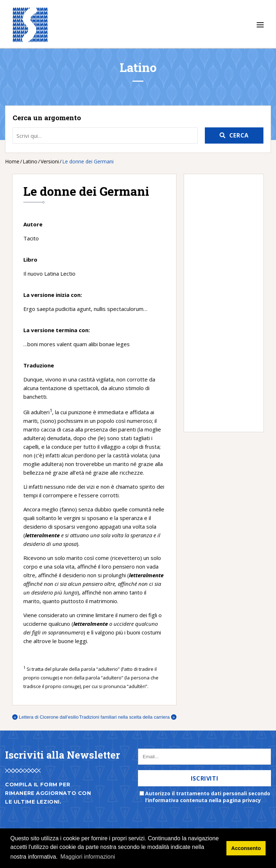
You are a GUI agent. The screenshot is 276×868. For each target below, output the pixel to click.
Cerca (239, 135)
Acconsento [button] (246, 848)
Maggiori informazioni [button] (88, 857)
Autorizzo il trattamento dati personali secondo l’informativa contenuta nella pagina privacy (208, 797)
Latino (30, 161)
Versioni (50, 161)
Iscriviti (205, 778)
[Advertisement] (220, 303)
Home (12, 161)
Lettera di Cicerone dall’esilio (45, 717)
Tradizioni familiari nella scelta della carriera (128, 717)
